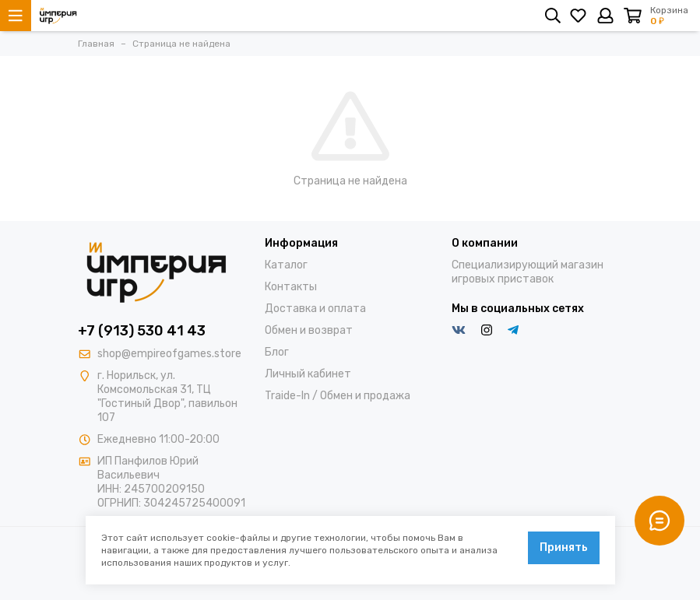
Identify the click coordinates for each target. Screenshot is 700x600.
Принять (564, 547)
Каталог (286, 265)
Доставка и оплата (315, 309)
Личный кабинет (308, 374)
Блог (277, 352)
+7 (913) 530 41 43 (142, 331)
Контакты (291, 287)
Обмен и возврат (309, 330)
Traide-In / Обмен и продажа (338, 396)
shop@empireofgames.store (169, 354)
